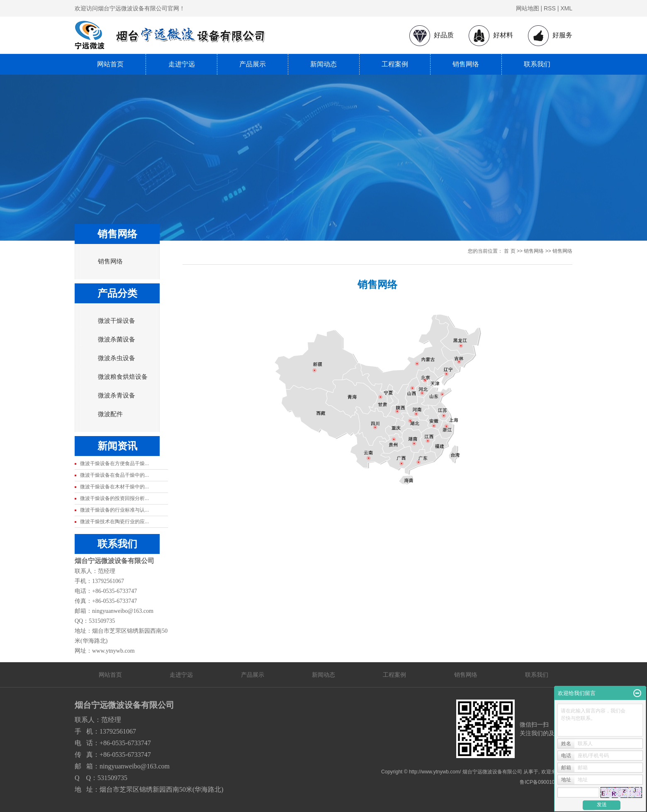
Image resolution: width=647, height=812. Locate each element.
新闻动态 (323, 64)
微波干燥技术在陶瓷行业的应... (114, 522)
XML (566, 8)
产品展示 (253, 64)
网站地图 (528, 8)
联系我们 (537, 64)
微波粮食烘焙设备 (123, 377)
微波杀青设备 (117, 395)
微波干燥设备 (117, 321)
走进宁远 (182, 64)
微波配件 (110, 414)
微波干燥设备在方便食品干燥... (114, 463)
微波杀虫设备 (117, 358)
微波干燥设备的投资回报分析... (114, 498)
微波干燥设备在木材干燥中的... (114, 487)
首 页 (510, 251)
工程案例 (395, 64)
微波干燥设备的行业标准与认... (114, 510)
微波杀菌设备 (117, 339)
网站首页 (110, 64)
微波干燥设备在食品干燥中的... (114, 475)
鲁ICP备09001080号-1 (545, 782)
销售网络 (466, 64)
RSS (550, 8)
